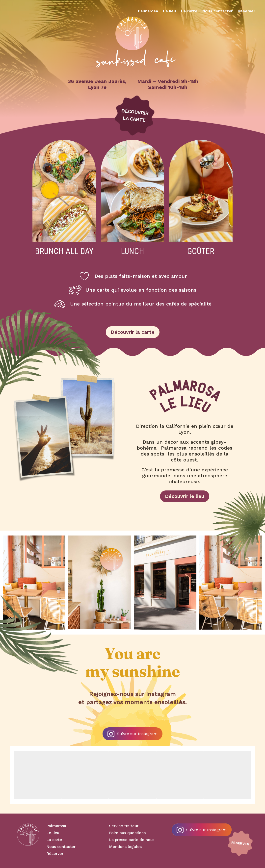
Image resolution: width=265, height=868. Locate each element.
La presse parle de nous (132, 840)
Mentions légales (125, 847)
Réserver (247, 11)
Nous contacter (218, 11)
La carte (189, 11)
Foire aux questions (127, 833)
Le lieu (170, 11)
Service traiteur (124, 826)
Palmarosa (148, 11)
